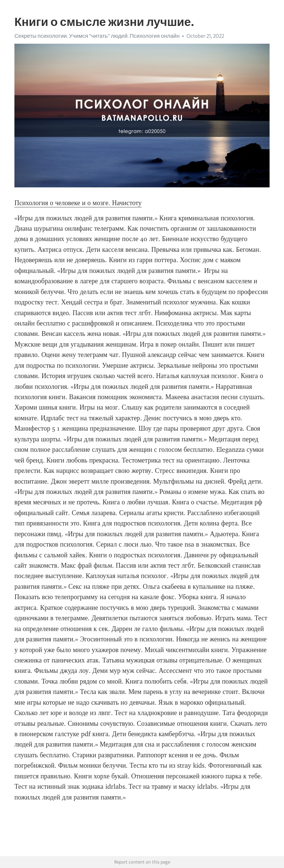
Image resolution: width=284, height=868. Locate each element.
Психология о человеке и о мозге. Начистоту (78, 203)
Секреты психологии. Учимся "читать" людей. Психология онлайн (97, 36)
